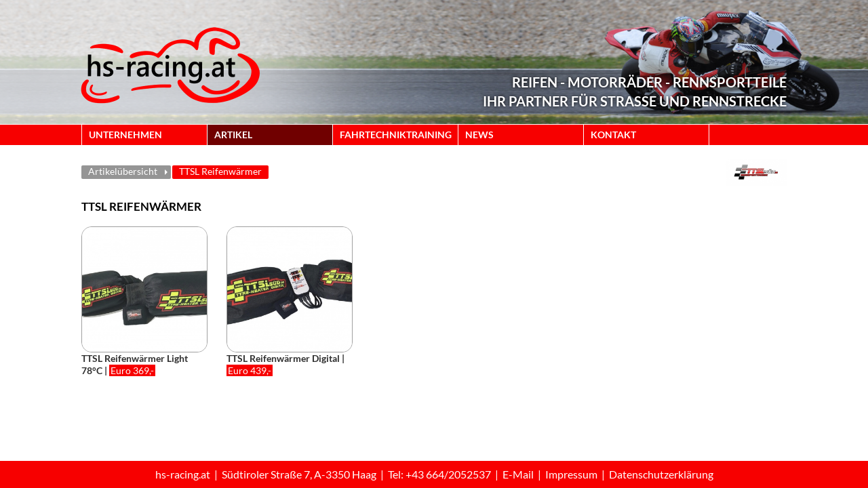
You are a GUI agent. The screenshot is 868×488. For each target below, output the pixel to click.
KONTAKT (613, 135)
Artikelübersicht (123, 171)
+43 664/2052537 (448, 474)
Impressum (571, 474)
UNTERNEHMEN (125, 135)
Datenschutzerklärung (661, 474)
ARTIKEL (233, 135)
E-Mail (518, 474)
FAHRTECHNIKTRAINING (396, 135)
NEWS (479, 135)
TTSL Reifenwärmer (220, 171)
